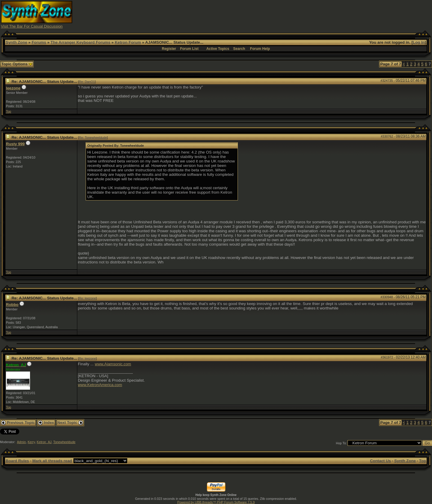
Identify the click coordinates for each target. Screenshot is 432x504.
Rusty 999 (15, 144)
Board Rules (17, 461)
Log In (419, 42)
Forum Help (260, 49)
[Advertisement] (323, 14)
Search (239, 49)
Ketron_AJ (44, 442)
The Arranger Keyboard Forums (80, 42)
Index (46, 422)
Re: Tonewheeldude (93, 138)
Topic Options (17, 64)
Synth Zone (17, 42)
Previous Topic (18, 422)
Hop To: (341, 443)
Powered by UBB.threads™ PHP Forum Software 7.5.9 (216, 502)
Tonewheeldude (64, 442)
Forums (39, 42)
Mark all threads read (52, 461)
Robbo (12, 305)
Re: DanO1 (87, 82)
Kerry (31, 442)
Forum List (189, 49)
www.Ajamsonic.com (113, 364)
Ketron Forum (128, 42)
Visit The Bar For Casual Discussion (32, 26)
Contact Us (380, 461)
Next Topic (70, 422)
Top (8, 111)
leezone (13, 88)
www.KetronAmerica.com (100, 385)
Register (169, 49)
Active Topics (218, 49)
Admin (21, 442)
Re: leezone (88, 298)
